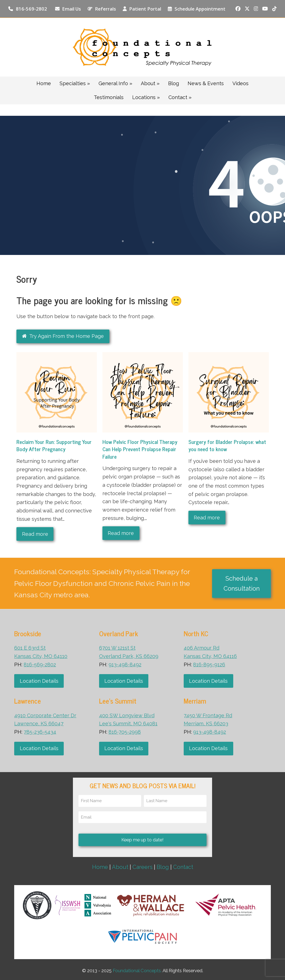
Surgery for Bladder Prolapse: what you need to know (227, 445)
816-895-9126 (209, 665)
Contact (183, 867)
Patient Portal (145, 9)
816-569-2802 (31, 9)
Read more (35, 534)
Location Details (39, 681)
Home (100, 867)
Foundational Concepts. (137, 971)
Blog (163, 867)
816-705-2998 (125, 732)
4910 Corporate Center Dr (45, 715)
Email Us (72, 9)
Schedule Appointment (200, 9)
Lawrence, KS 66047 (39, 724)
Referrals (105, 9)
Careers (142, 867)
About (120, 867)
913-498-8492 (125, 665)
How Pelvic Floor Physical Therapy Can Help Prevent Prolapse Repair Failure (140, 449)
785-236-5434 (40, 732)
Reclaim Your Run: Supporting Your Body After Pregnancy (54, 445)
